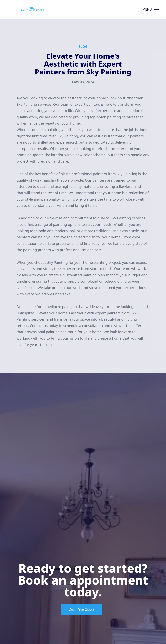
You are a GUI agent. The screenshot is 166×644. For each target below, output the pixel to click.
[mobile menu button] (156, 9)
